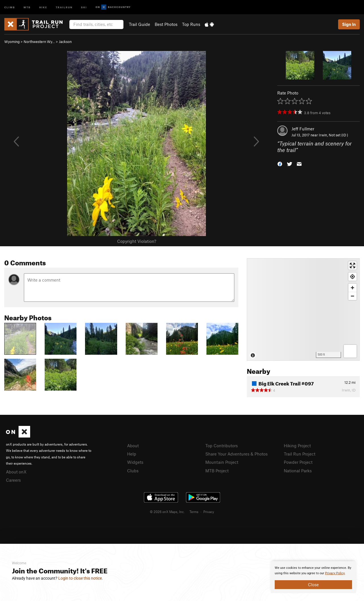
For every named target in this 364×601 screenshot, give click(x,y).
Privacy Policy (335, 573)
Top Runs (191, 24)
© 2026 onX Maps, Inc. (167, 512)
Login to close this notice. (81, 578)
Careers (13, 480)
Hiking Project (297, 446)
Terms (194, 512)
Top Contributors (222, 446)
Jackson (65, 42)
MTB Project (217, 471)
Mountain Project (222, 462)
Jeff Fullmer (303, 129)
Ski (84, 7)
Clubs (133, 471)
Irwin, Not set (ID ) (333, 135)
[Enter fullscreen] (352, 265)
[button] (280, 163)
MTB (27, 7)
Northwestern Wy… (39, 42)
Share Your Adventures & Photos (236, 454)
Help (132, 454)
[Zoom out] (352, 296)
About (133, 446)
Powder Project (298, 462)
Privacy (209, 512)
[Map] (303, 309)
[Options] (350, 351)
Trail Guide (139, 24)
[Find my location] (352, 277)
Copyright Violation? (137, 241)
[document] (313, 577)
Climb (10, 7)
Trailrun (64, 7)
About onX (16, 472)
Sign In (349, 24)
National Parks (298, 471)
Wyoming (12, 42)
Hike (43, 7)
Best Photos (166, 24)
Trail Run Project (300, 454)
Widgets (135, 462)
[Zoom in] (352, 288)
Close (313, 584)
